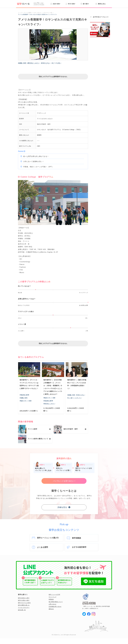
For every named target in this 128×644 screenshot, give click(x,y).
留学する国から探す (24, 600)
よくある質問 (42, 547)
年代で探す (70, 4)
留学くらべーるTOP (54, 595)
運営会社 (51, 609)
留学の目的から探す (24, 598)
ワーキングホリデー (24, 608)
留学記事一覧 (22, 610)
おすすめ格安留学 (79, 547)
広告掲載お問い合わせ (55, 607)
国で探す (85, 4)
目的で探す (55, 4)
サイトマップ (53, 597)
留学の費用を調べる (24, 605)
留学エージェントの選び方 (48, 538)
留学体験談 (76, 538)
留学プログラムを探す (24, 603)
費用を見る (100, 4)
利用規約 (51, 599)
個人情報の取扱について (56, 602)
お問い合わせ (53, 604)
